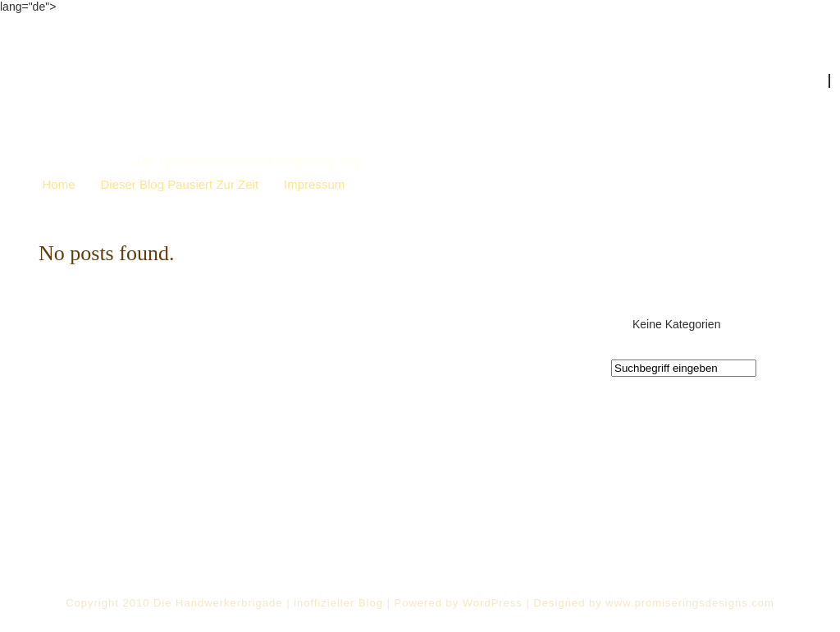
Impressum (314, 184)
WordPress (493, 603)
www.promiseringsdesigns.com (689, 603)
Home (59, 184)
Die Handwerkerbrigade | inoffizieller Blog (250, 160)
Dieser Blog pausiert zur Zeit (180, 184)
